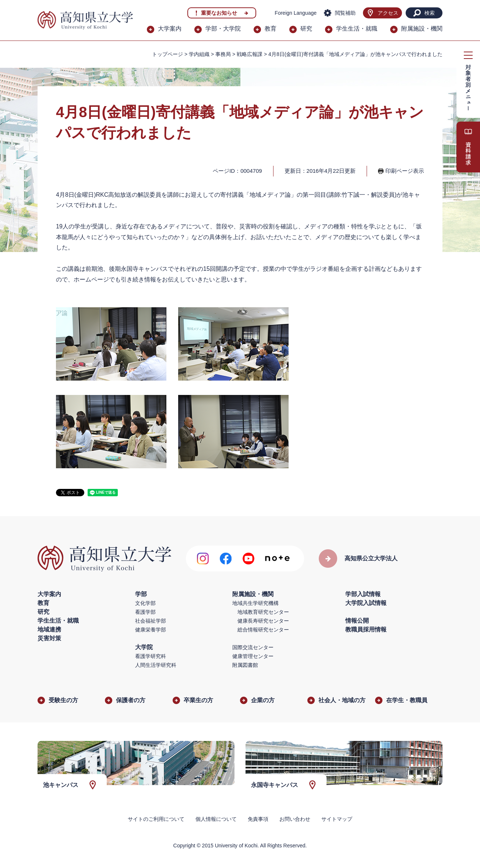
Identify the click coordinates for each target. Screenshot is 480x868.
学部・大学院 (223, 29)
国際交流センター (253, 647)
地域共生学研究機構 (255, 603)
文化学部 (145, 603)
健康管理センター (253, 656)
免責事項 (258, 819)
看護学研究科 (151, 656)
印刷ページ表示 (405, 171)
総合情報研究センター (263, 630)
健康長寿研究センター (263, 621)
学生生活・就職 (357, 29)
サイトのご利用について (156, 819)
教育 (271, 29)
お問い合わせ (295, 819)
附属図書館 (245, 665)
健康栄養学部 (151, 630)
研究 (306, 29)
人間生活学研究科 (156, 665)
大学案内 (170, 29)
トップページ (167, 54)
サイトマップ (337, 819)
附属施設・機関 (422, 29)
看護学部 (145, 612)
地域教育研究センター (263, 612)
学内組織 (199, 54)
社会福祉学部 (151, 621)
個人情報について (216, 819)
